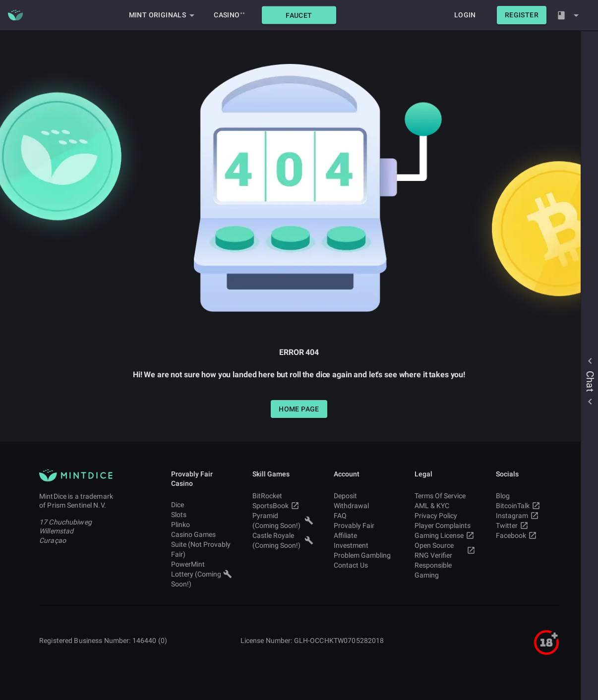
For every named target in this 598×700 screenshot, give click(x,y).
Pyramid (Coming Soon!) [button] (283, 521)
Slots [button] (202, 515)
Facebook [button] (526, 535)
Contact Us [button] (364, 565)
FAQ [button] (364, 516)
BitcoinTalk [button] (526, 506)
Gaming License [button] (445, 535)
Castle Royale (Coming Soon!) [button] (283, 540)
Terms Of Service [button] (445, 496)
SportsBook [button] (283, 506)
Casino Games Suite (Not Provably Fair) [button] (202, 544)
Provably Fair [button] (364, 525)
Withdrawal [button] (364, 506)
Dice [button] (202, 505)
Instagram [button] (526, 516)
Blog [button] (526, 496)
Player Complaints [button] (445, 525)
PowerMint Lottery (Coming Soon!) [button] (202, 574)
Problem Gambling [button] (364, 555)
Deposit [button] (364, 496)
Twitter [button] (526, 525)
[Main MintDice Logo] (15, 15)
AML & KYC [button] (445, 506)
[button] (299, 15)
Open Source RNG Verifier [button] (445, 550)
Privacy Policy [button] (445, 516)
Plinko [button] (202, 525)
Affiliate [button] (364, 535)
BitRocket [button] (283, 496)
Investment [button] (364, 545)
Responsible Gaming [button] (445, 570)
